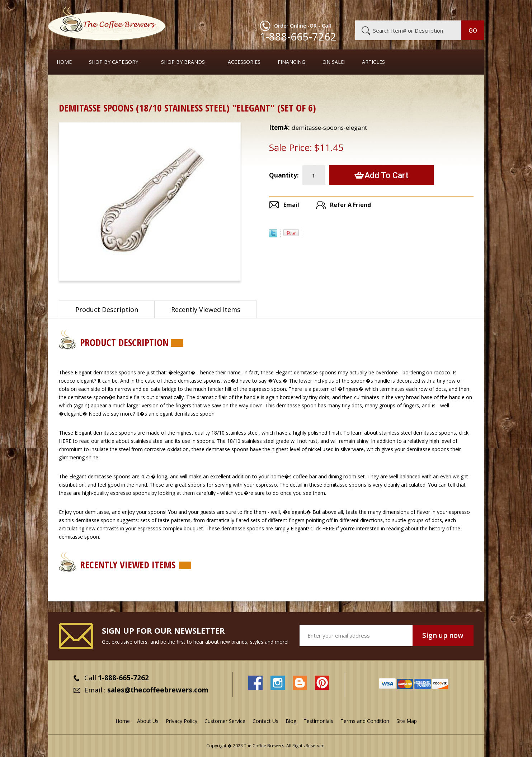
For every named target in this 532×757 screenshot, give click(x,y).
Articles (373, 62)
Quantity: (284, 175)
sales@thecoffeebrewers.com (158, 690)
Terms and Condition (365, 721)
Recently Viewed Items (206, 309)
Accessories (244, 62)
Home (64, 62)
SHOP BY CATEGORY (114, 62)
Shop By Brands (183, 62)
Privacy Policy (182, 721)
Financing (291, 62)
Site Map (407, 721)
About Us (353, 10)
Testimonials (318, 721)
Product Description (107, 309)
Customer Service (391, 10)
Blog (423, 10)
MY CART (470, 9)
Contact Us (265, 721)
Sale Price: (291, 147)
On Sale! (334, 62)
